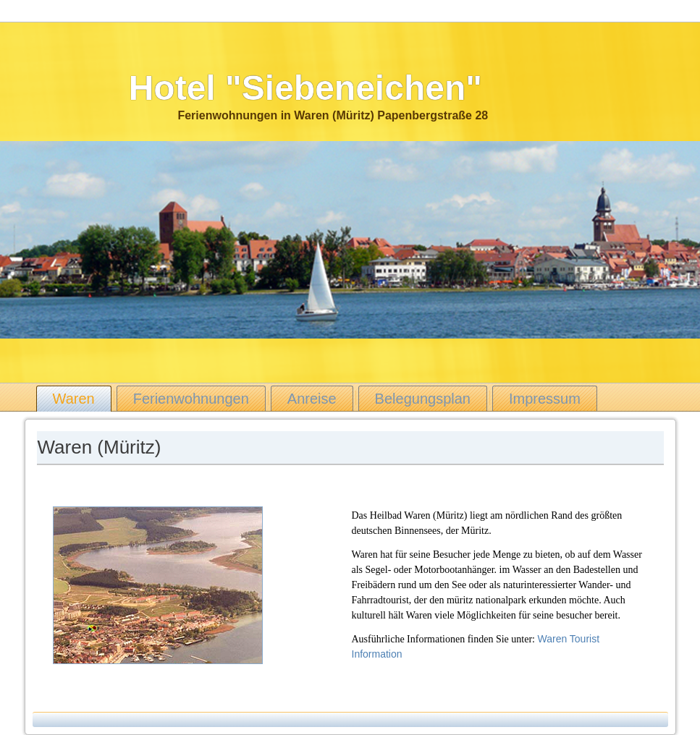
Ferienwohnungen (191, 399)
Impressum (545, 399)
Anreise (312, 399)
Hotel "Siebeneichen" (305, 88)
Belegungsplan (423, 399)
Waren (74, 399)
